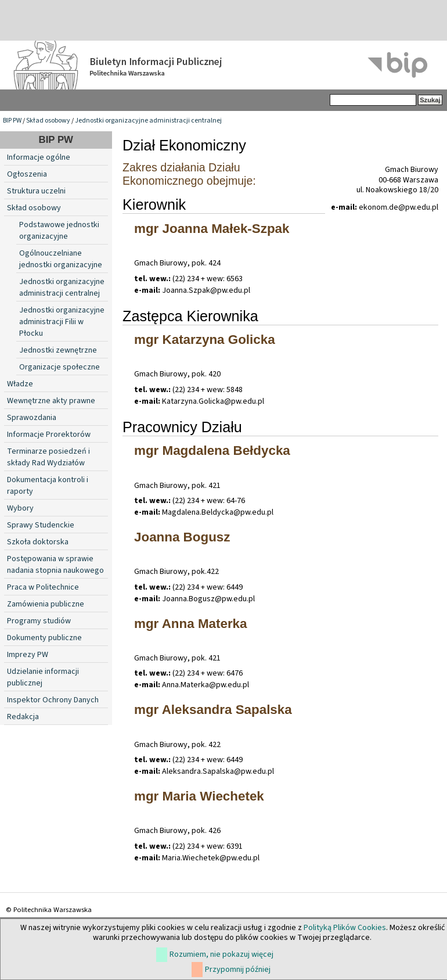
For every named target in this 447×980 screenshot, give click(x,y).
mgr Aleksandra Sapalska (213, 710)
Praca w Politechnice (43, 587)
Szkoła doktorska (38, 542)
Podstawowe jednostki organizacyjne (59, 231)
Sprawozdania (32, 418)
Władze (20, 384)
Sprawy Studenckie (41, 525)
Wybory (20, 508)
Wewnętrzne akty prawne (51, 401)
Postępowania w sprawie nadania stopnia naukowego (55, 565)
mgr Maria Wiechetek (199, 796)
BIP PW (12, 121)
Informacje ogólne (39, 157)
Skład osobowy (48, 121)
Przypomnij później (238, 970)
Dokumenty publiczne (44, 638)
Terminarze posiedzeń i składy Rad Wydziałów (48, 457)
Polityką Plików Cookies (345, 928)
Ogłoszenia (27, 174)
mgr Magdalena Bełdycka (212, 450)
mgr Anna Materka (191, 624)
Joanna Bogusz (182, 537)
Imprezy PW (28, 655)
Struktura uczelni (36, 191)
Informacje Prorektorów (49, 435)
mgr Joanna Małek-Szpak (212, 229)
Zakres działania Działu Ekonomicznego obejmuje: (189, 174)
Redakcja (23, 717)
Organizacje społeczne (60, 367)
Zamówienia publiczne (46, 604)
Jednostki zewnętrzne (58, 350)
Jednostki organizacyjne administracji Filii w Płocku (62, 322)
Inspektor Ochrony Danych (53, 700)
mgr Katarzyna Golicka (205, 340)
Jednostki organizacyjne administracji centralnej (148, 121)
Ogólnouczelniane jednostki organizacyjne (61, 259)
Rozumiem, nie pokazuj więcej (221, 954)
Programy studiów (39, 621)
